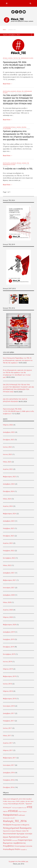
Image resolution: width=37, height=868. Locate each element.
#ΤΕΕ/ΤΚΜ (5, 812)
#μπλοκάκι (7, 840)
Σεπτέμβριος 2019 (9, 654)
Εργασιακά (5, 58)
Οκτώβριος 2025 (9, 440)
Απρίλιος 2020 (8, 610)
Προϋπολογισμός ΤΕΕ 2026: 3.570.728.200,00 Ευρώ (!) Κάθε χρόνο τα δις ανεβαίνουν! (17, 65)
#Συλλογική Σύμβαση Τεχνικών (19, 808)
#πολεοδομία (9, 849)
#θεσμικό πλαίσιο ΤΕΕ (22, 831)
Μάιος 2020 (7, 602)
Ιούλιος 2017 (7, 728)
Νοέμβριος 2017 (9, 721)
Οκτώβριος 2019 (9, 647)
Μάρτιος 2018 (8, 691)
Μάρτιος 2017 (8, 750)
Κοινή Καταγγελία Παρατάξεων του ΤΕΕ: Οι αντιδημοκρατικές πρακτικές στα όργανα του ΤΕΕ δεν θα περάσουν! (18, 360)
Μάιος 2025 (7, 462)
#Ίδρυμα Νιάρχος (11, 801)
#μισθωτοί (24, 837)
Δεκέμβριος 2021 (9, 573)
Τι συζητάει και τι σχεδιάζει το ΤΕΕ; (18, 169)
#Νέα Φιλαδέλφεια (13, 804)
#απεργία (24, 812)
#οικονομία (15, 840)
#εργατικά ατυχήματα (9, 831)
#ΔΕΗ (18, 801)
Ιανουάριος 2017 (9, 765)
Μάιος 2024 (7, 499)
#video (5, 801)
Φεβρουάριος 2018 (10, 699)
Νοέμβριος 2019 (9, 639)
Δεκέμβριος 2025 (9, 432)
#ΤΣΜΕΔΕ (13, 811)
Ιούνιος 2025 (7, 454)
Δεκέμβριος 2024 (9, 484)
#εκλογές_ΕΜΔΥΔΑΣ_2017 (9, 818)
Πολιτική (16, 58)
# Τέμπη (20, 812)
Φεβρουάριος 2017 (10, 758)
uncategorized (7, 127)
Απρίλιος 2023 (8, 543)
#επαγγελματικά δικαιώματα (17, 828)
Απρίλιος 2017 (8, 743)
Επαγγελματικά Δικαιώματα (10, 91)
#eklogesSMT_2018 (16, 799)
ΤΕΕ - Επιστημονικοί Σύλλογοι (26, 58)
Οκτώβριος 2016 (9, 787)
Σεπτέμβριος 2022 (9, 558)
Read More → (8, 84)
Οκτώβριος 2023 (9, 536)
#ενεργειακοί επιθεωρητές (21, 825)
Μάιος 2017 (7, 736)
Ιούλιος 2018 (7, 684)
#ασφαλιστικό (10, 815)
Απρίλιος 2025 (8, 469)
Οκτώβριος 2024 (9, 491)
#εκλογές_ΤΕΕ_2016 (15, 821)
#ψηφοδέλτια (24, 850)
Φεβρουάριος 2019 (10, 676)
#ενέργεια (7, 825)
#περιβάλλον (9, 846)
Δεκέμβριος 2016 (9, 773)
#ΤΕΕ (30, 807)
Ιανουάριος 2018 (9, 706)
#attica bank (7, 799)
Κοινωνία (11, 58)
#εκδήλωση (22, 815)
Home (4, 30)
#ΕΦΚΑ (32, 801)
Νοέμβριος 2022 (9, 551)
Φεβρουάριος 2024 (10, 514)
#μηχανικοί (14, 837)
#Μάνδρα (5, 804)
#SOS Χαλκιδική (27, 799)
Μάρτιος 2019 (8, 669)
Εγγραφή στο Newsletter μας (18, 861)
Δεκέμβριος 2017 (9, 713)
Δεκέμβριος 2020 (9, 595)
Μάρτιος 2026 (8, 425)
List (33, 35)
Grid (30, 35)
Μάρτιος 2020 (8, 617)
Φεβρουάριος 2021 (10, 580)
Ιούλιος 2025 (7, 447)
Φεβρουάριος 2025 (10, 477)
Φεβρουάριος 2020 (10, 625)
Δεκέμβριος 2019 (9, 632)
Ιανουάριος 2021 (9, 588)
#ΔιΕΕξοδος (22, 801)
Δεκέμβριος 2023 (9, 521)
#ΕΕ (26, 801)
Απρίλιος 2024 (8, 506)
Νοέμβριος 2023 (9, 528)
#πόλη (17, 849)
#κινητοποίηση (10, 834)
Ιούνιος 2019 (7, 662)
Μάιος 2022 (7, 565)
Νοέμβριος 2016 (9, 780)
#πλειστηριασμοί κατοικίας (23, 846)
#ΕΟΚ (29, 801)
